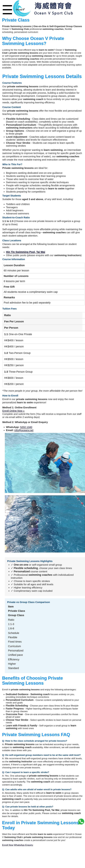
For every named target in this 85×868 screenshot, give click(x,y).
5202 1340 (26, 427)
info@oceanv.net (24, 430)
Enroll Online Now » (13, 411)
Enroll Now (8, 845)
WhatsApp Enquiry (23, 845)
